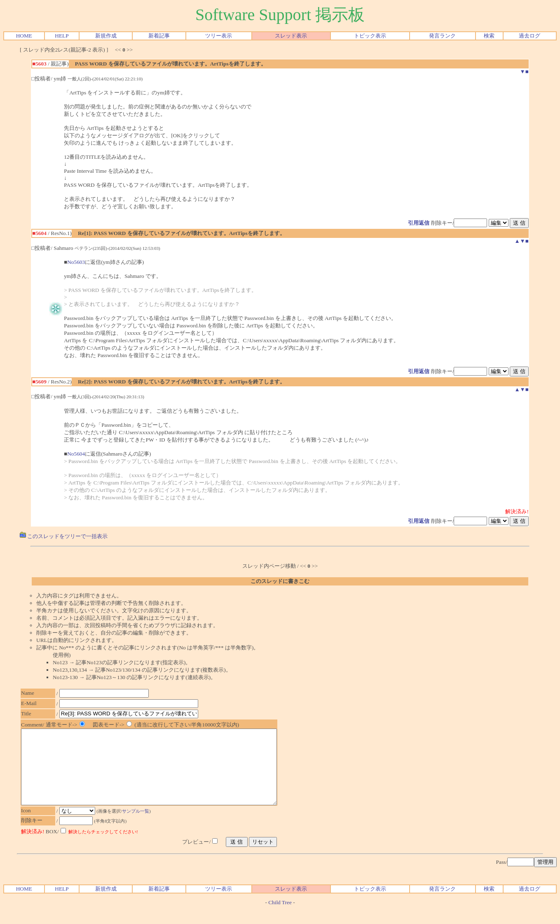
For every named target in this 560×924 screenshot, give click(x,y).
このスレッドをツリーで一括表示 (64, 536)
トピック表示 (370, 36)
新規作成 (106, 36)
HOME (24, 36)
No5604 (76, 454)
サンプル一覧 (140, 826)
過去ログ (530, 36)
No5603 (76, 262)
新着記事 (159, 36)
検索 (489, 36)
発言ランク (442, 36)
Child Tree (280, 917)
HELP (62, 36)
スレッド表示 (291, 36)
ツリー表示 (219, 36)
